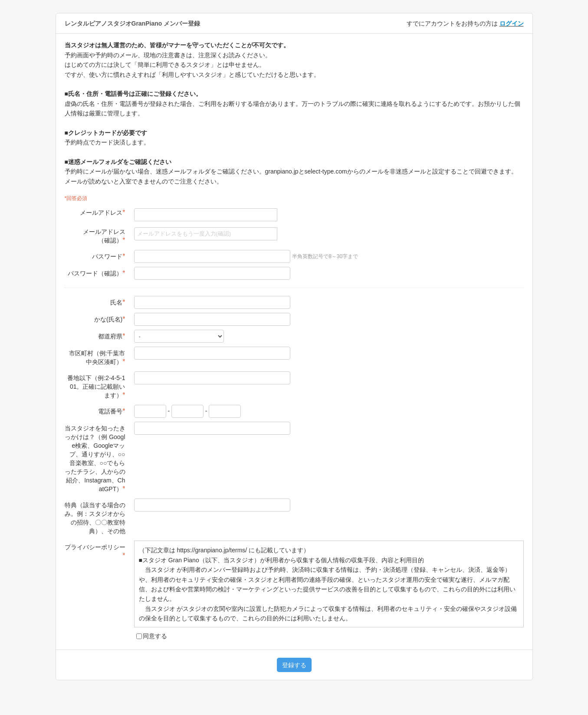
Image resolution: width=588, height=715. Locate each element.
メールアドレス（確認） (104, 236)
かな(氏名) (110, 319)
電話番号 (112, 411)
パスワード (108, 256)
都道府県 (112, 336)
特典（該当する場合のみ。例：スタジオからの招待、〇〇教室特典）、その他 (95, 518)
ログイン (512, 23)
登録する (294, 665)
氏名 (118, 302)
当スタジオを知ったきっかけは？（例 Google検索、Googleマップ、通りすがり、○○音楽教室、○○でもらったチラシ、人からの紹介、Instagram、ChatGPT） (95, 459)
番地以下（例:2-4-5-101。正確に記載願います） (96, 387)
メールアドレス (102, 212)
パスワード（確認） (96, 273)
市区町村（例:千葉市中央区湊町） (97, 357)
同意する (152, 636)
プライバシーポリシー (95, 551)
